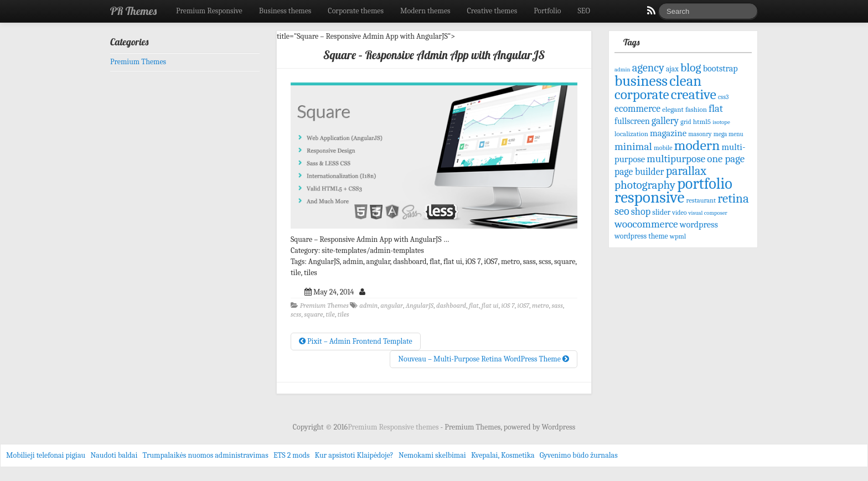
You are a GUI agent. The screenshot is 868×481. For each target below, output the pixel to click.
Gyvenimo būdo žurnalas (579, 455)
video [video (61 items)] (679, 213)
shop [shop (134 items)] (641, 212)
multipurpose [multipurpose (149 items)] (676, 159)
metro (541, 306)
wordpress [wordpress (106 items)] (699, 224)
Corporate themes (356, 11)
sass (557, 306)
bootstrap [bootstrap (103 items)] (720, 68)
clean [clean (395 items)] (685, 81)
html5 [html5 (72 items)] (702, 121)
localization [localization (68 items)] (631, 134)
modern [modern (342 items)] (697, 145)
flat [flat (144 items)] (716, 108)
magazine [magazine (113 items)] (668, 133)
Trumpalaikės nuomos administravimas (206, 455)
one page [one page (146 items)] (726, 159)
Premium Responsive (209, 11)
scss (296, 314)
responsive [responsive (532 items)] (649, 197)
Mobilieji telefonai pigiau (46, 455)
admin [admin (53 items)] (622, 69)
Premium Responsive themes (394, 427)
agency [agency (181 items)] (648, 68)
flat (474, 306)
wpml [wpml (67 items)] (678, 236)
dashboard (451, 306)
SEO (584, 11)
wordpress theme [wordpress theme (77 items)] (641, 236)
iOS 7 (508, 306)
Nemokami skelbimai (432, 455)
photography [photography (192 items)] (645, 185)
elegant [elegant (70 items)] (673, 109)
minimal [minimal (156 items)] (633, 146)
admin (368, 306)
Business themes (285, 11)
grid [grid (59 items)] (686, 122)
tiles (343, 314)
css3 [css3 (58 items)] (723, 97)
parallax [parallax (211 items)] (686, 171)
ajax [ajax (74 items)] (672, 69)
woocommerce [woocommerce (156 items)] (646, 224)
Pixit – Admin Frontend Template (356, 341)
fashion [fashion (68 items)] (696, 109)
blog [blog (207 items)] (691, 67)
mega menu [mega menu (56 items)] (728, 134)
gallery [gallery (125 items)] (665, 121)
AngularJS (420, 306)
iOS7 (523, 306)
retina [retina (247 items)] (733, 198)
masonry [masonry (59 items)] (700, 134)
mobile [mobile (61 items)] (663, 148)
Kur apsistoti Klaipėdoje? (354, 455)
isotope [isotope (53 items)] (721, 122)
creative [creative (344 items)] (694, 94)
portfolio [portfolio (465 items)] (705, 184)
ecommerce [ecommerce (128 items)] (637, 108)
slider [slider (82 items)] (661, 212)
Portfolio (547, 11)
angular (392, 306)
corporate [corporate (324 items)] (642, 94)
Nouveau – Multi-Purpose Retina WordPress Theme (484, 359)
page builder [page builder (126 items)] (639, 172)
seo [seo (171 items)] (622, 211)
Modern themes (425, 11)
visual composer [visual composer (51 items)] (708, 213)
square (313, 314)
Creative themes (492, 11)
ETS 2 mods (291, 455)
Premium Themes (324, 306)
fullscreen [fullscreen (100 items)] (632, 121)
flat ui (490, 306)
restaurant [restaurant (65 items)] (701, 200)
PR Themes (133, 11)
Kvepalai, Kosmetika (503, 455)
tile (330, 314)
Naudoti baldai (114, 455)
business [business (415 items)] (641, 81)
